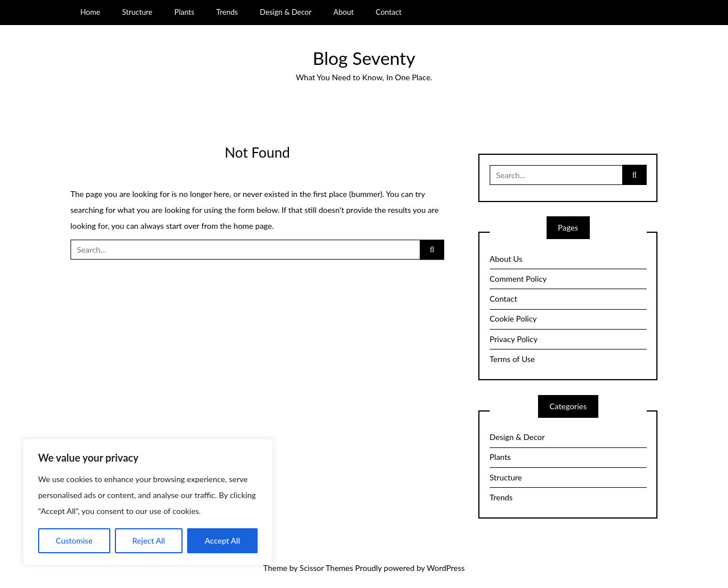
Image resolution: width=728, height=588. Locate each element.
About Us (506, 259)
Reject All (148, 540)
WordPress (446, 568)
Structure (137, 12)
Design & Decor (286, 12)
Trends (227, 12)
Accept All (222, 540)
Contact (389, 12)
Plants (185, 12)
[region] (148, 502)
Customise (74, 540)
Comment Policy (518, 279)
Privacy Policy (514, 339)
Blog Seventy (364, 58)
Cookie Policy (513, 318)
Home (90, 12)
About (344, 12)
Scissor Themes (326, 568)
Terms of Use (512, 359)
